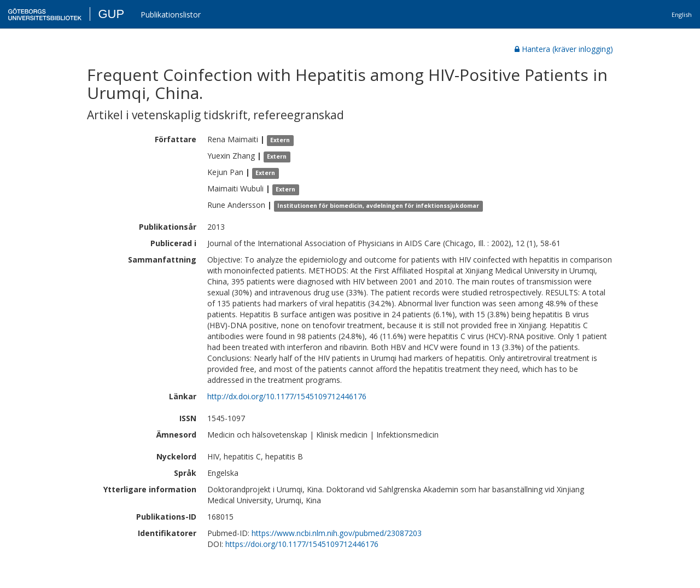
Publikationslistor (171, 14)
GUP (111, 14)
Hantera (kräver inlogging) (564, 49)
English (682, 14)
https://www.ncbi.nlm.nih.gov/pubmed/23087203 (337, 533)
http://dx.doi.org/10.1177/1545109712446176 (287, 396)
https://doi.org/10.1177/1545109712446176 (302, 544)
